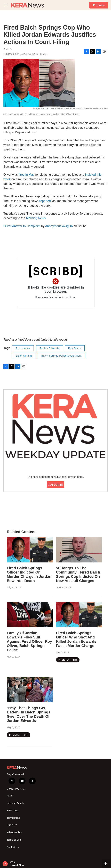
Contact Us (13, 847)
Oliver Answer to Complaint (22, 226)
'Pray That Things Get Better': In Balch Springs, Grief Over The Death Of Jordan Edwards (29, 714)
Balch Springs (24, 356)
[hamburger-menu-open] (6, 5)
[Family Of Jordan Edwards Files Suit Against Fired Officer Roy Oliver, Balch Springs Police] (30, 615)
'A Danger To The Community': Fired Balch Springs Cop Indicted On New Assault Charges (78, 574)
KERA (10, 796)
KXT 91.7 (12, 825)
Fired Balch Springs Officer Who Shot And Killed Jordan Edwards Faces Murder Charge (76, 639)
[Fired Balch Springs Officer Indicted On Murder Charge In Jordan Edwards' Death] (30, 550)
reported (45, 201)
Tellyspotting (13, 818)
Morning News (36, 218)
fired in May (26, 175)
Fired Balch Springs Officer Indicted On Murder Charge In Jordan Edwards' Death (29, 574)
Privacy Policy (14, 833)
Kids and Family (15, 803)
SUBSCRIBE (55, 485)
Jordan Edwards (49, 348)
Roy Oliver (75, 348)
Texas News (23, 348)
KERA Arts (12, 811)
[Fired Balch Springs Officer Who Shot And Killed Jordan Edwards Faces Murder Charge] (79, 615)
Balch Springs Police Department (61, 356)
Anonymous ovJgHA (59, 226)
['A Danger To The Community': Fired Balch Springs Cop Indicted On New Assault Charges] (79, 550)
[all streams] (106, 864)
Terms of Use (14, 840)
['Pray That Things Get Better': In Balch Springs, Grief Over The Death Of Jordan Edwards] (30, 690)
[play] (5, 864)
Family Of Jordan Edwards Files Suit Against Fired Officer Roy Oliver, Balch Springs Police (29, 641)
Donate (100, 5)
